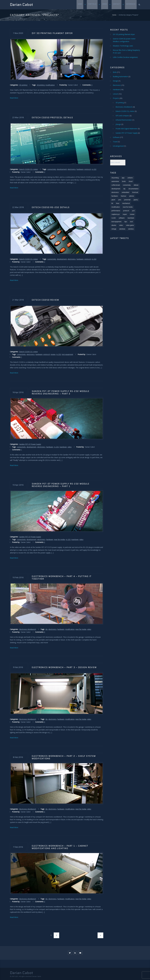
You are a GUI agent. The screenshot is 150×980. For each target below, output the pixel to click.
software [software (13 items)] (122, 218)
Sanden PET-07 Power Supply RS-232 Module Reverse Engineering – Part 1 (60, 485)
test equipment (68, 354)
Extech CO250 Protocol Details (52, 117)
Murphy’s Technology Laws (123, 46)
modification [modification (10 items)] (116, 207)
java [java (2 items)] (120, 200)
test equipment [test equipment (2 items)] (116, 222)
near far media (59, 539)
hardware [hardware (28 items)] (115, 196)
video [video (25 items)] (121, 225)
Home (80, 5)
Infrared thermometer (124, 120)
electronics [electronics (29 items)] (115, 192)
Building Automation (120, 76)
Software (116, 137)
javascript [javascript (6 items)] (127, 200)
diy (46, 629)
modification (50, 85)
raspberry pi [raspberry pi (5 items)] (116, 214)
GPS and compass (122, 116)
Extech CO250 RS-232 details (51, 207)
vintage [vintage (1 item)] (114, 229)
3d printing (41, 85)
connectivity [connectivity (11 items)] (127, 185)
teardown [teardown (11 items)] (131, 218)
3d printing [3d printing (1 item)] (115, 178)
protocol (88, 169)
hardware (80, 169)
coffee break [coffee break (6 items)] (116, 185)
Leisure (116, 94)
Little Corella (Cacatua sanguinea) (125, 57)
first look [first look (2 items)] (135, 192)
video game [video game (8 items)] (130, 225)
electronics (72, 169)
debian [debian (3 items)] (136, 185)
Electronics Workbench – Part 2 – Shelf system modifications (64, 757)
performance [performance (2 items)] (116, 211)
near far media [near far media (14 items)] (128, 207)
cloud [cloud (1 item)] (131, 181)
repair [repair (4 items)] (125, 214)
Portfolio (92, 5)
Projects (116, 98)
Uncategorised (118, 146)
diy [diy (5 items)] (124, 189)
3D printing (23, 85)
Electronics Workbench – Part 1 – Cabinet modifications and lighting (60, 847)
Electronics (117, 85)
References (131, 5)
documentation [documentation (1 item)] (133, 189)
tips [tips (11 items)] (126, 222)
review (53, 354)
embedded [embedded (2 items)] (125, 192)
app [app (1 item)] (123, 178)
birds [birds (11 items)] (124, 181)
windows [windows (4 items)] (122, 229)
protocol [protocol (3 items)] (126, 211)
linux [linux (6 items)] (118, 203)
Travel (115, 142)
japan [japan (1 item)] (113, 200)
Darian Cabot (21, 5)
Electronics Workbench (28, 629)
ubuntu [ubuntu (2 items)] (114, 225)
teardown (63, 447)
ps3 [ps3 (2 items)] (133, 211)
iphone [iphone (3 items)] (132, 196)
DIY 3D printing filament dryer (52, 33)
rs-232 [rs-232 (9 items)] (114, 218)
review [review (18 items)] (132, 214)
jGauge (118, 124)
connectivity (52, 169)
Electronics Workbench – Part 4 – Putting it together (62, 578)
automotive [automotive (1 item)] (115, 181)
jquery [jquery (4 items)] (136, 200)
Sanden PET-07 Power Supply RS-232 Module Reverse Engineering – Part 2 (60, 392)
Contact (116, 5)
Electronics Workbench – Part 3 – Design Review (64, 667)
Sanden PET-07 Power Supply (30, 444)
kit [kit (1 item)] (112, 203)
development (62, 169)
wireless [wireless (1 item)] (131, 229)
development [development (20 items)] (116, 189)
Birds (104, 5)
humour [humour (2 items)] (124, 196)
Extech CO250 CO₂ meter (29, 169)
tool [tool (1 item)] (131, 222)
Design (115, 81)
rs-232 (94, 169)
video (70, 447)
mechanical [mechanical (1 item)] (126, 203)
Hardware (116, 90)
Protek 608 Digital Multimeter (127, 129)
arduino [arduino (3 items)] (130, 178)
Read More (14, 98)
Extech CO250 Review (45, 300)
